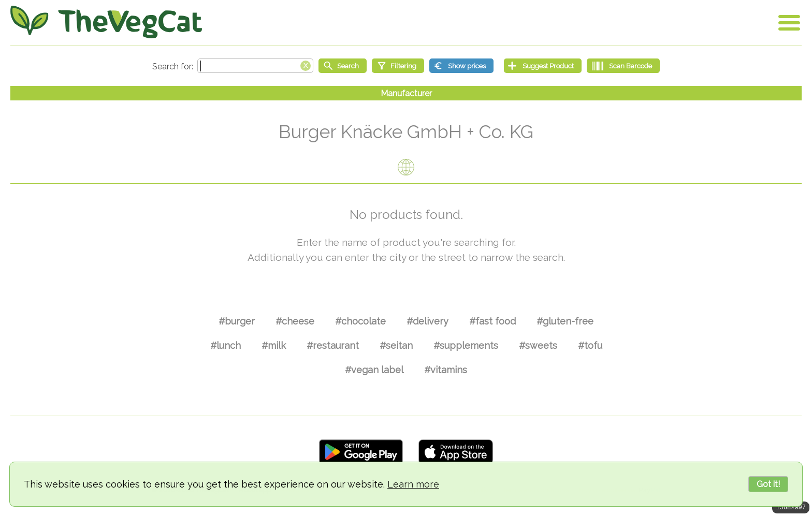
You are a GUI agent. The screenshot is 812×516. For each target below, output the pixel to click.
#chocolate (360, 321)
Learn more (413, 484)
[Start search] (343, 66)
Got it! (768, 484)
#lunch (226, 345)
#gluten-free (565, 321)
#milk (274, 345)
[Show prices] (461, 66)
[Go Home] (106, 22)
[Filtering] (398, 66)
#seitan (396, 345)
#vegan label (374, 370)
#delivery (427, 321)
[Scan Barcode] (623, 66)
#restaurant (333, 345)
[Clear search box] (306, 65)
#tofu (590, 345)
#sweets (538, 345)
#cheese (295, 321)
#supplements (466, 345)
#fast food (492, 321)
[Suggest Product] (543, 66)
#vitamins (446, 370)
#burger (237, 321)
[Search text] (255, 66)
